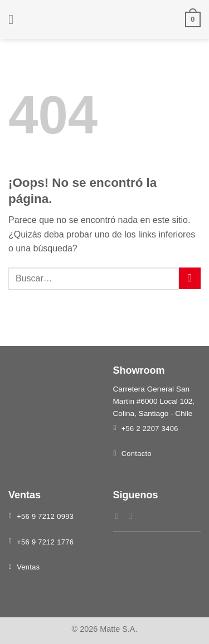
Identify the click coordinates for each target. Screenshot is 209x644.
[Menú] (15, 19)
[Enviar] (190, 278)
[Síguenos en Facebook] (120, 516)
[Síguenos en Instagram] (133, 516)
